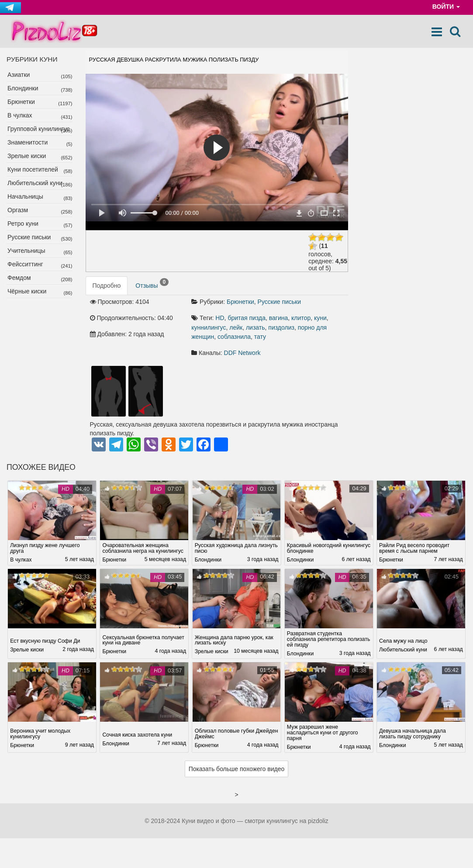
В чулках (20, 115)
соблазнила (234, 337)
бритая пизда (247, 318)
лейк (236, 327)
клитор (301, 318)
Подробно (107, 286)
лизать (255, 327)
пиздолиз (281, 327)
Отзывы (152, 284)
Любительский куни (35, 183)
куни (320, 318)
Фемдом (19, 278)
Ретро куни (23, 224)
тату (260, 337)
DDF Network (242, 353)
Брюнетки (21, 102)
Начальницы (25, 196)
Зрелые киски (27, 156)
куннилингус (209, 327)
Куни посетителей (33, 169)
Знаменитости (28, 142)
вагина (279, 318)
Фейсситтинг (25, 264)
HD (220, 318)
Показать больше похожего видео (237, 769)
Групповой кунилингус (39, 129)
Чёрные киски (27, 291)
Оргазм (18, 210)
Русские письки (29, 237)
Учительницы (26, 251)
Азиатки (19, 75)
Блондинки (23, 88)
